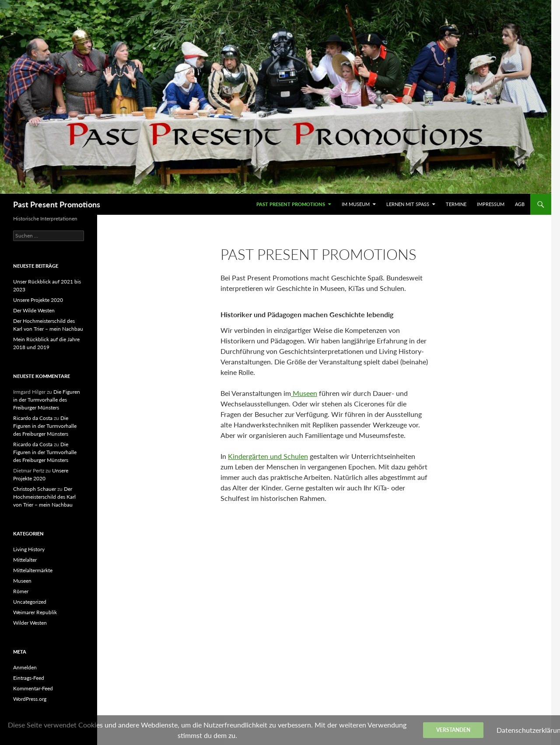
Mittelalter (25, 560)
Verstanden (453, 730)
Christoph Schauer (35, 489)
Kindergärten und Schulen (268, 456)
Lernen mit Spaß (408, 204)
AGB (520, 204)
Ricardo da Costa (33, 418)
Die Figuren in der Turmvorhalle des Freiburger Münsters (47, 400)
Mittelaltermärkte (33, 570)
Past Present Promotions (57, 204)
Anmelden (25, 667)
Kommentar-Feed (33, 688)
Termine (456, 204)
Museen (304, 393)
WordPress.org (30, 699)
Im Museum (356, 204)
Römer (21, 591)
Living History (29, 549)
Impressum (491, 204)
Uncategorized (30, 602)
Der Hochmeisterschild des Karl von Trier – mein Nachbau (44, 497)
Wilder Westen (30, 623)
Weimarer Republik (35, 612)
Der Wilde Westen (34, 310)
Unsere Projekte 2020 (38, 300)
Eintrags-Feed (29, 678)
